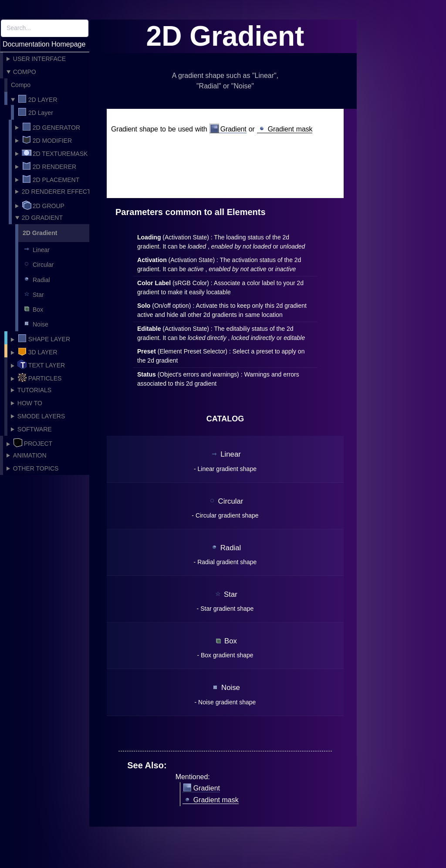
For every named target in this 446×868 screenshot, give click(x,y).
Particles (40, 377)
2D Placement (51, 179)
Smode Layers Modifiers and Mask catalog (44, 418)
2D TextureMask (55, 153)
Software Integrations (34, 431)
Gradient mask (285, 129)
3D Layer (37, 351)
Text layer (41, 364)
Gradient (228, 129)
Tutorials (34, 390)
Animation (30, 455)
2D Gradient (42, 218)
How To (30, 403)
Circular (38, 264)
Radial (36, 279)
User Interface (39, 59)
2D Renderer (49, 166)
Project (33, 443)
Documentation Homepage (44, 44)
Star (33, 294)
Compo (25, 72)
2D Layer (37, 99)
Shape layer (44, 338)
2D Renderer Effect (56, 192)
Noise (35, 323)
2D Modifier (47, 140)
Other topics (36, 468)
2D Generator (51, 127)
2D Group (43, 205)
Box (32, 309)
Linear (36, 249)
